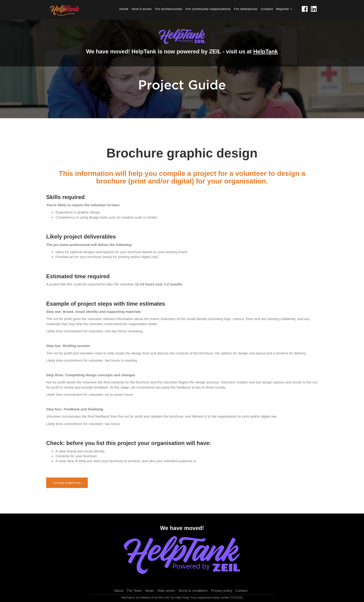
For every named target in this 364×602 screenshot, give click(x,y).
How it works (142, 9)
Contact (267, 9)
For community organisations (208, 9)
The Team (134, 591)
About (119, 591)
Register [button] (284, 9)
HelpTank (266, 51)
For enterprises (246, 9)
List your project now (67, 483)
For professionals (169, 9)
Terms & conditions (193, 591)
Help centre (166, 591)
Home (124, 9)
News (149, 591)
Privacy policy (222, 591)
